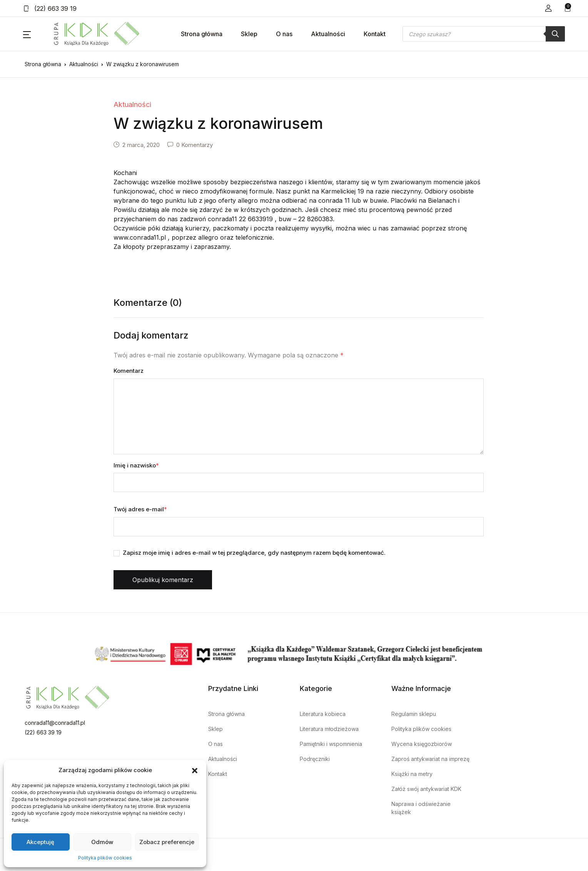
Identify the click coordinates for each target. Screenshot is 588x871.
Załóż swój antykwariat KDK (426, 789)
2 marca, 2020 (141, 145)
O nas (284, 34)
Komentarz (129, 371)
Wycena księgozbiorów (422, 744)
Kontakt (375, 34)
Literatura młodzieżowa (329, 729)
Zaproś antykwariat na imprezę (430, 759)
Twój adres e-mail (140, 509)
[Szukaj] (555, 34)
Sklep (249, 34)
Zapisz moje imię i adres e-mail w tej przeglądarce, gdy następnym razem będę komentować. (254, 553)
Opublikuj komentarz (163, 580)
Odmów (102, 842)
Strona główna (202, 34)
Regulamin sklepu (414, 714)
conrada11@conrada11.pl (55, 723)
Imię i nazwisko (136, 465)
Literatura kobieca (323, 714)
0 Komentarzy (195, 145)
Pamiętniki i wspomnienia (331, 744)
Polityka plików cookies (105, 858)
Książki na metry (412, 774)
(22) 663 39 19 (50, 8)
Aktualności (328, 34)
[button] (195, 770)
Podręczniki (315, 759)
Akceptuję (40, 842)
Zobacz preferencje (167, 842)
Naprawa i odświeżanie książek (421, 808)
